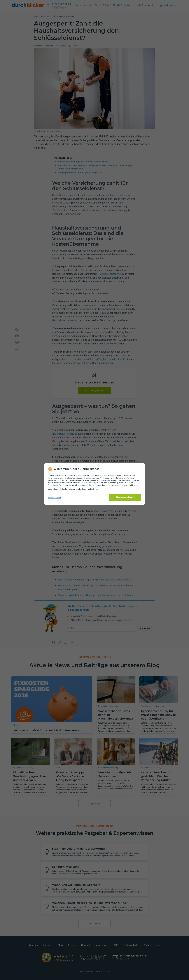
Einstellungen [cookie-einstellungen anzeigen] (54, 497)
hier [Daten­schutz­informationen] (97, 489)
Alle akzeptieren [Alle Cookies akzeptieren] (125, 497)
